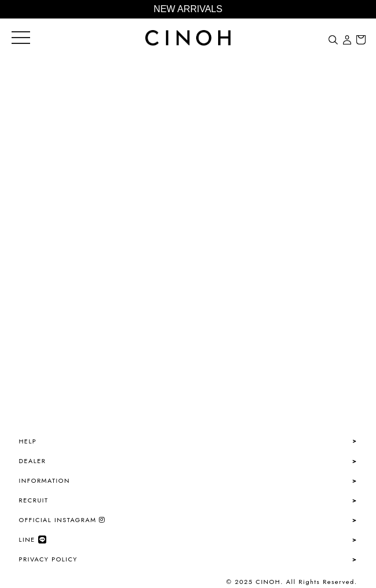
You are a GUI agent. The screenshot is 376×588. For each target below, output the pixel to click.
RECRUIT (34, 500)
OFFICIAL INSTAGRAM (62, 520)
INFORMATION (45, 480)
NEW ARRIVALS (188, 9)
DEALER (33, 461)
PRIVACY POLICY (48, 559)
